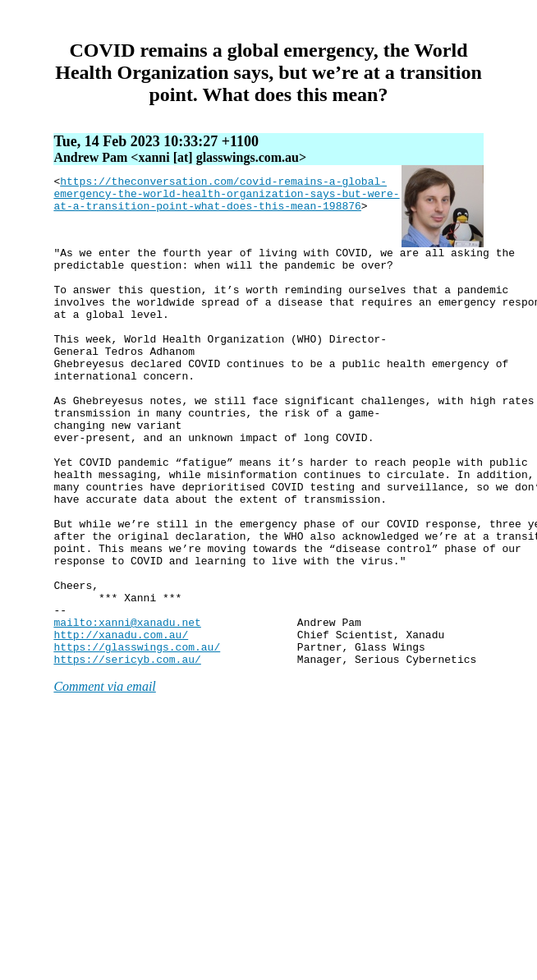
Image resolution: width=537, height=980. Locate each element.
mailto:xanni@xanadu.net (127, 698)
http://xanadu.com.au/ (121, 713)
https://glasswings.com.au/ (137, 728)
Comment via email (104, 770)
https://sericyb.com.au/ (127, 743)
